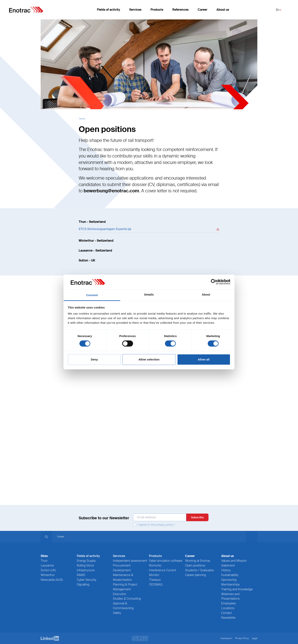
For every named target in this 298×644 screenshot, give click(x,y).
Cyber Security (86, 580)
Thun (44, 561)
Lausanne (47, 565)
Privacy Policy (242, 638)
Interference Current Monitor (163, 573)
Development (122, 570)
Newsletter (228, 618)
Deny (94, 359)
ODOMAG (156, 584)
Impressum (226, 638)
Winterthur (48, 575)
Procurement (122, 565)
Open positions (195, 565)
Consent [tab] (92, 295)
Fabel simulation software (166, 561)
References (180, 11)
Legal (255, 638)
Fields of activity (109, 11)
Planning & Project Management (125, 587)
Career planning (196, 575)
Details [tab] (149, 294)
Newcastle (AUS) (52, 580)
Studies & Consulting (127, 599)
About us (223, 11)
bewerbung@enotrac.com (111, 191)
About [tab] (206, 294)
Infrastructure (86, 570)
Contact (227, 613)
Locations (228, 608)
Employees (229, 603)
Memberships (230, 584)
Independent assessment (130, 561)
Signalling (83, 584)
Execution (120, 594)
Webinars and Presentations (230, 596)
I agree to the (154, 525)
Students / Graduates (199, 570)
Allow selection (149, 359)
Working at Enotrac (198, 561)
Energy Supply (86, 561)
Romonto (155, 565)
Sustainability (230, 575)
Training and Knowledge (237, 589)
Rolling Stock (85, 565)
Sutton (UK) (48, 570)
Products (157, 11)
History (226, 570)
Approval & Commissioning (123, 606)
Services (135, 11)
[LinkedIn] (50, 638)
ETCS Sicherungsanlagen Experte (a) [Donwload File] (105, 229)
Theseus (155, 580)
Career (202, 11)
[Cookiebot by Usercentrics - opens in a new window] (214, 282)
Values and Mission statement (234, 563)
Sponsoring (229, 580)
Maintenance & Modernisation (123, 577)
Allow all (204, 359)
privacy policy (165, 525)
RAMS (81, 575)
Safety (117, 613)
